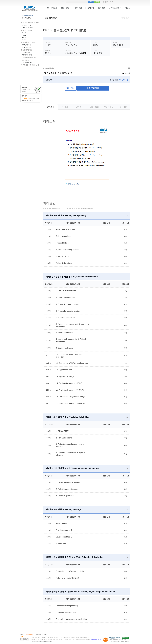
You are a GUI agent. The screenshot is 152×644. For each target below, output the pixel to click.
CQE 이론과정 (26, 52)
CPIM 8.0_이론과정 (27, 25)
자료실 (128, 8)
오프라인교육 (66, 8)
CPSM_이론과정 (26, 45)
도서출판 (101, 8)
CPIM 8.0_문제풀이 (27, 28)
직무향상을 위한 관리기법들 (30, 65)
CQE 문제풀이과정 (27, 55)
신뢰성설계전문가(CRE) (29, 57)
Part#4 (24, 40)
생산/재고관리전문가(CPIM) (30, 23)
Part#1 (24, 33)
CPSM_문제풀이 (26, 47)
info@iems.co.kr (96, 639)
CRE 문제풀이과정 (27, 62)
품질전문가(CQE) (26, 50)
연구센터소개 (52, 8)
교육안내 (91, 8)
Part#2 (24, 35)
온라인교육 (79, 8)
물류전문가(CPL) (26, 30)
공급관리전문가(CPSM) (28, 42)
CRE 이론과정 (26, 60)
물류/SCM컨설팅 (115, 8)
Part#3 (24, 37)
